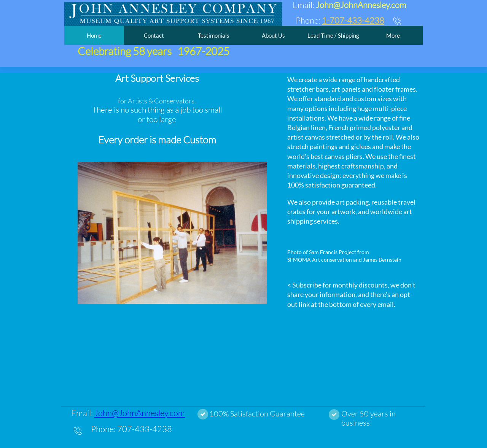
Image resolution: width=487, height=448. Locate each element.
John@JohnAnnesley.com (140, 413)
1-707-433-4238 (353, 20)
